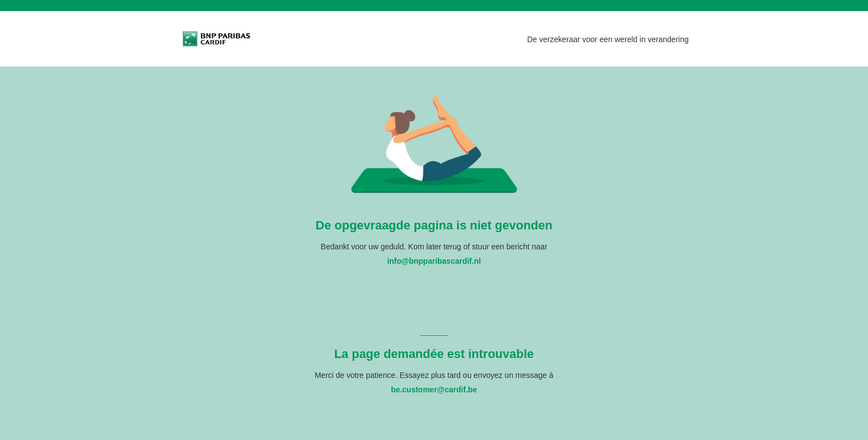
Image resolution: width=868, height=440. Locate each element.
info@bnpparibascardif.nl (434, 261)
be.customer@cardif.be (434, 390)
